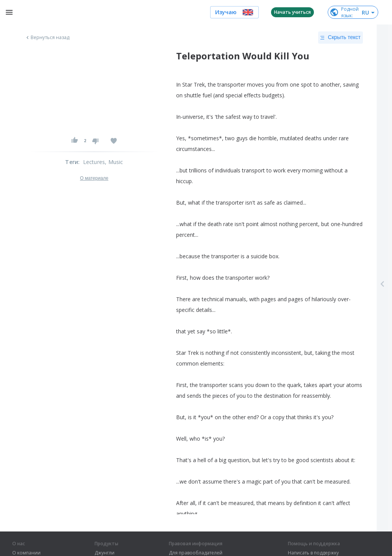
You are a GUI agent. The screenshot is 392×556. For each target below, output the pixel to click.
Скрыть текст (341, 38)
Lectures (94, 162)
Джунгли (105, 553)
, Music (114, 162)
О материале (94, 178)
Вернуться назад (47, 38)
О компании (26, 553)
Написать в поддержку (313, 553)
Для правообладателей (196, 553)
